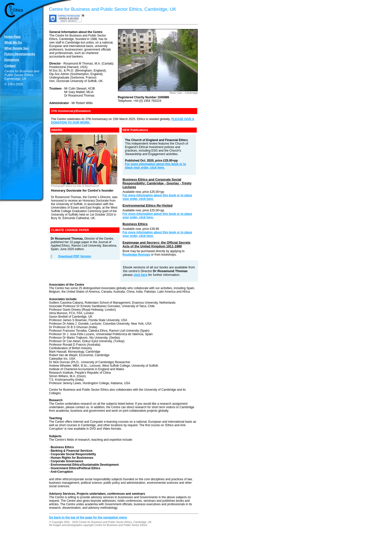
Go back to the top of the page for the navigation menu (88, 517)
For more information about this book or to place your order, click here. (155, 166)
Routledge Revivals (136, 255)
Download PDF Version (75, 256)
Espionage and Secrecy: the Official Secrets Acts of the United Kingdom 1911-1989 (156, 244)
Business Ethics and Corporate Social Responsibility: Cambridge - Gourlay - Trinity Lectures (157, 183)
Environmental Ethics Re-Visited (147, 205)
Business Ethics (135, 224)
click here (140, 275)
